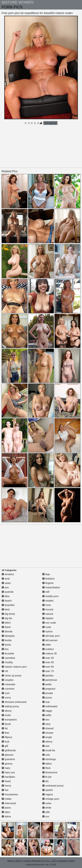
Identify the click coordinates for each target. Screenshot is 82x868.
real (46, 702)
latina (6, 816)
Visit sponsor (50, 123)
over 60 (48, 667)
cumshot (8, 689)
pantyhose (50, 680)
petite (47, 684)
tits (45, 781)
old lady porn (51, 636)
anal (6, 579)
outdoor (48, 649)
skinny (47, 742)
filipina (7, 737)
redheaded (50, 706)
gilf (5, 746)
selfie (47, 715)
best (6, 609)
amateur (8, 574)
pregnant (49, 689)
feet (5, 733)
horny (6, 786)
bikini (6, 623)
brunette (8, 654)
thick (46, 768)
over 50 (48, 662)
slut (46, 746)
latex (6, 812)
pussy (47, 698)
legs (46, 574)
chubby (7, 662)
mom (47, 605)
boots (6, 645)
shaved (48, 728)
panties (48, 676)
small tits (49, 750)
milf (46, 592)
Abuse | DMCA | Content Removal (24, 861)
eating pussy (10, 706)
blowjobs (8, 636)
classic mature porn (14, 667)
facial (6, 724)
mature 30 (49, 654)
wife (46, 812)
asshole (8, 592)
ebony (7, 711)
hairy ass (8, 772)
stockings (49, 759)
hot (5, 790)
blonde (7, 631)
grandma (8, 759)
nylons (47, 631)
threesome (50, 772)
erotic (6, 715)
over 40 (48, 658)
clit (5, 671)
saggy (47, 711)
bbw (6, 596)
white (47, 808)
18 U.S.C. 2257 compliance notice (58, 861)
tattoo (47, 764)
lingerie (48, 583)
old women (50, 640)
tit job (47, 777)
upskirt (48, 790)
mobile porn (50, 596)
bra (5, 649)
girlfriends (9, 750)
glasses (8, 755)
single (47, 737)
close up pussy (12, 676)
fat (5, 728)
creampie (8, 684)
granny (7, 764)
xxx (46, 816)
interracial (9, 803)
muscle (48, 609)
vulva (47, 803)
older (47, 645)
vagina (48, 794)
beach (7, 601)
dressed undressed (14, 702)
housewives (10, 794)
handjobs (8, 777)
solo (46, 755)
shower (48, 733)
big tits (7, 618)
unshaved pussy (53, 786)
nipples (48, 618)
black (6, 627)
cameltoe (8, 658)
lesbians (48, 579)
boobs (7, 640)
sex (46, 720)
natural (48, 614)
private (48, 693)
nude (47, 627)
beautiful (8, 605)
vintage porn (51, 799)
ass (5, 587)
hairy (6, 768)
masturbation (51, 587)
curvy (6, 698)
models (48, 601)
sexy (46, 724)
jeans (6, 808)
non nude (49, 623)
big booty (8, 614)
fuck (6, 742)
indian (7, 799)
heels (6, 781)
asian (6, 583)
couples (8, 680)
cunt (6, 693)
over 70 (48, 671)
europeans (9, 720)
